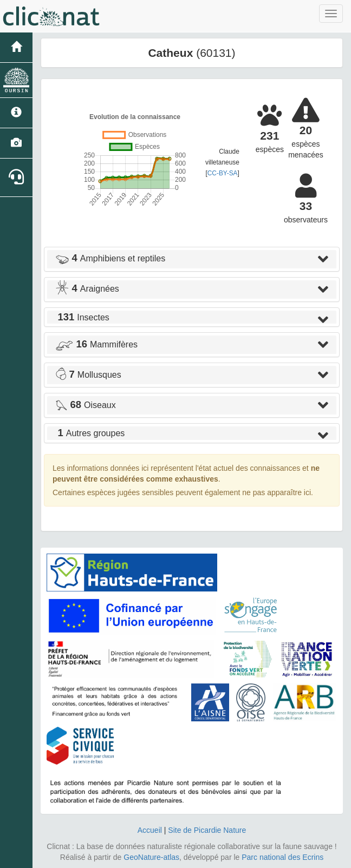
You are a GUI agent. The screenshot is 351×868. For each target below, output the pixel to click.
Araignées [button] (87, 289)
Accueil (150, 830)
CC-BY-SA (223, 173)
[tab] (192, 259)
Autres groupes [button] (90, 433)
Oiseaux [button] (86, 405)
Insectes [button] (82, 317)
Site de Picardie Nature (207, 830)
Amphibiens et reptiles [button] (110, 258)
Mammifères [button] (96, 344)
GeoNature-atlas (151, 857)
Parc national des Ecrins (282, 857)
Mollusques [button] (88, 375)
